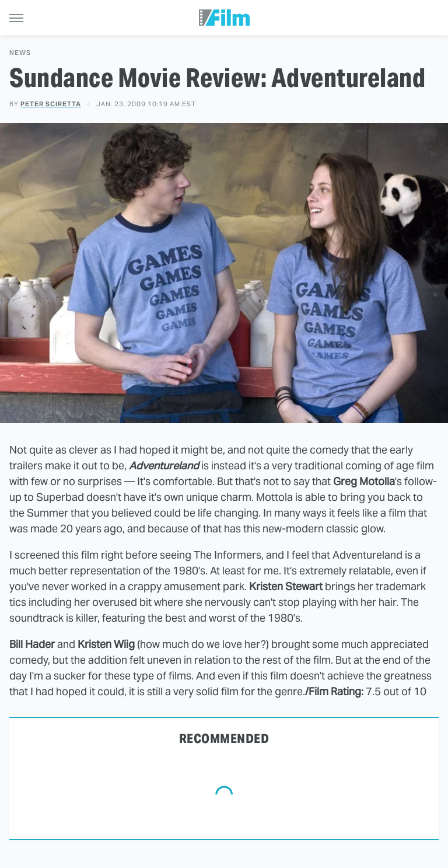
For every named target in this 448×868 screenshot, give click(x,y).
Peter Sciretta (51, 104)
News (20, 53)
